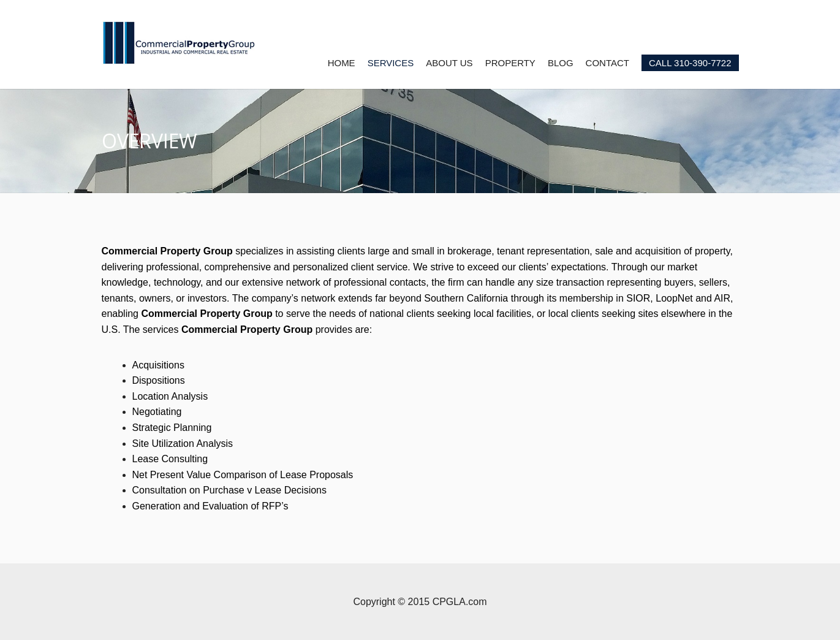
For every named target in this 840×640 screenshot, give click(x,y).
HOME (342, 63)
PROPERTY (510, 63)
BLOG (561, 63)
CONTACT (607, 63)
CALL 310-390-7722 (690, 63)
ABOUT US (449, 63)
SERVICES (391, 63)
